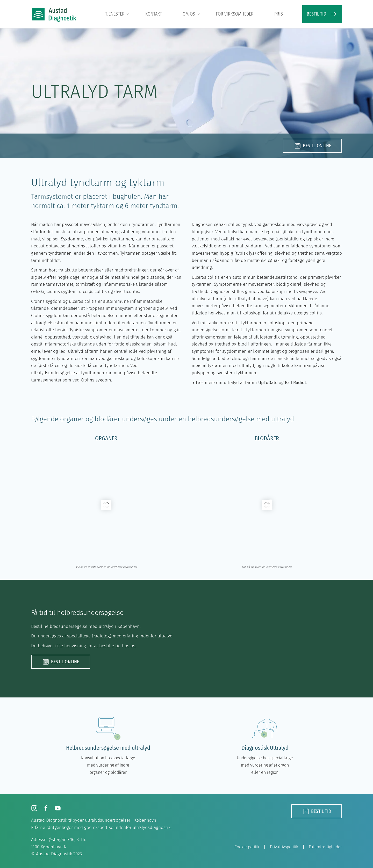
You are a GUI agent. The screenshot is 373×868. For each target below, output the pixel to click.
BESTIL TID (322, 14)
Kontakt (154, 14)
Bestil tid (317, 811)
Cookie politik (247, 847)
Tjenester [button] (117, 14)
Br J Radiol (295, 383)
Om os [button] (191, 14)
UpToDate (268, 383)
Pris (279, 14)
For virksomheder (235, 14)
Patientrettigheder (325, 847)
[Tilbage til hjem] (54, 14)
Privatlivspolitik (284, 847)
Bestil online (312, 146)
